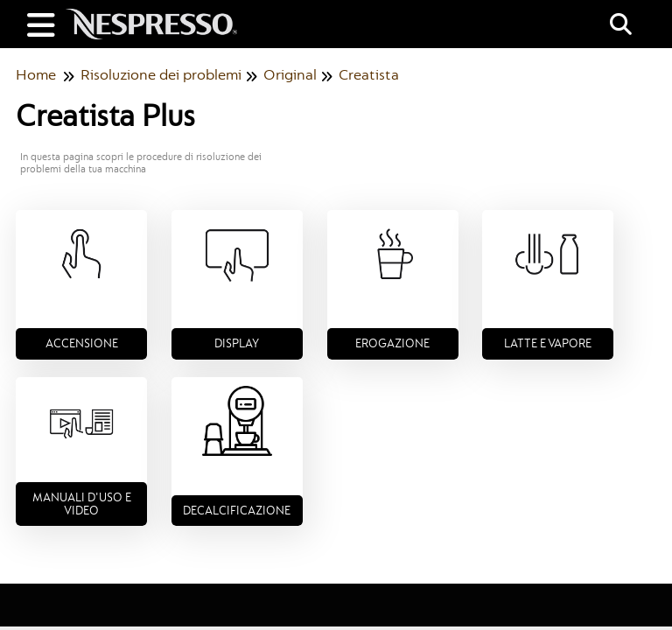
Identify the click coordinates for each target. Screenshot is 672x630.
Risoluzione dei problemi (161, 75)
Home (36, 75)
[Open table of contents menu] (44, 24)
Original (290, 75)
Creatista (369, 75)
